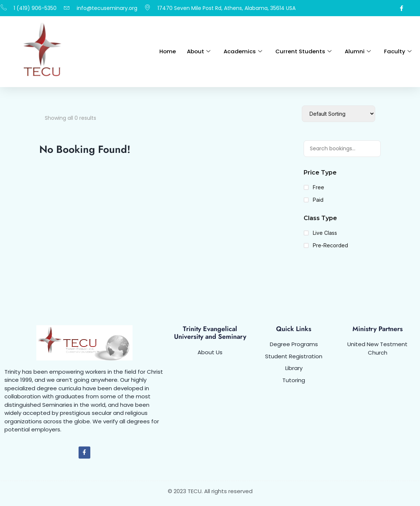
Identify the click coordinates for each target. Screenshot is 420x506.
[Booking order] (338, 114)
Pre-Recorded (326, 245)
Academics (243, 51)
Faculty (398, 51)
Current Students (303, 51)
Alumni (358, 51)
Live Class (320, 233)
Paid (314, 200)
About (199, 51)
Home (168, 51)
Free (314, 187)
